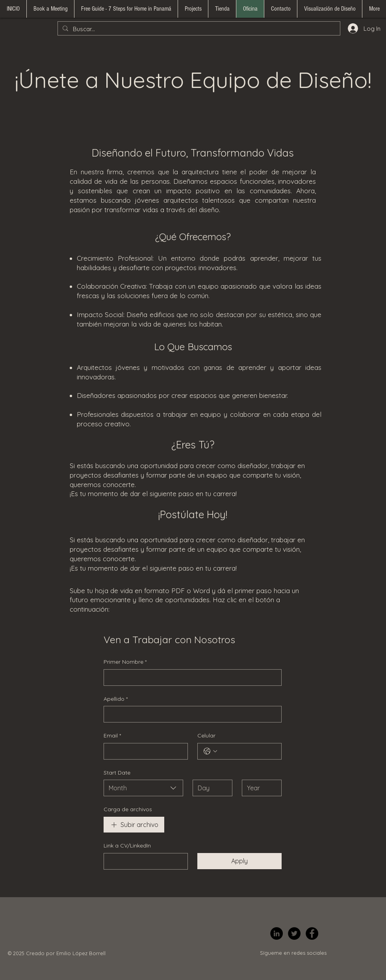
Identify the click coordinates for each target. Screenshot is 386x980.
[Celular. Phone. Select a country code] (210, 751)
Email (112, 736)
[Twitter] (294, 933)
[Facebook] (312, 933)
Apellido (116, 699)
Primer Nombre (125, 662)
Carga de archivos (128, 809)
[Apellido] (190, 714)
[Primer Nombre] (190, 678)
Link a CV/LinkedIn (127, 846)
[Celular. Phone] (247, 751)
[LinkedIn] (277, 933)
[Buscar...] (198, 29)
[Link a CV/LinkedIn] (143, 861)
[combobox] (143, 788)
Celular (206, 735)
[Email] (143, 751)
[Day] (210, 788)
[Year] (259, 788)
